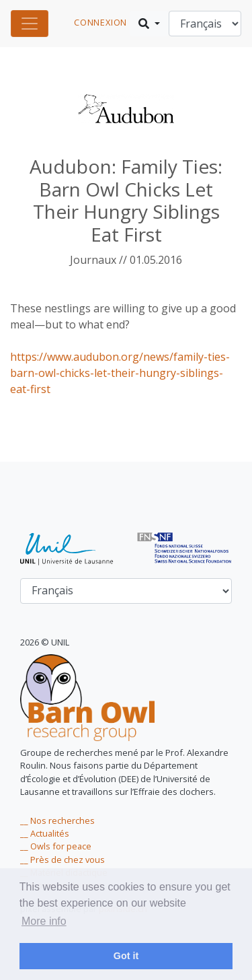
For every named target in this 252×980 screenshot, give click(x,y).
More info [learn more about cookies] (44, 921)
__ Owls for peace (56, 846)
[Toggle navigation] (30, 24)
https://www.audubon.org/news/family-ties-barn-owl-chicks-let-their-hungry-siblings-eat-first (120, 373)
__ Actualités (45, 833)
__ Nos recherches (57, 820)
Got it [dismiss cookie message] (126, 956)
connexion (100, 22)
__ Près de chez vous (62, 860)
